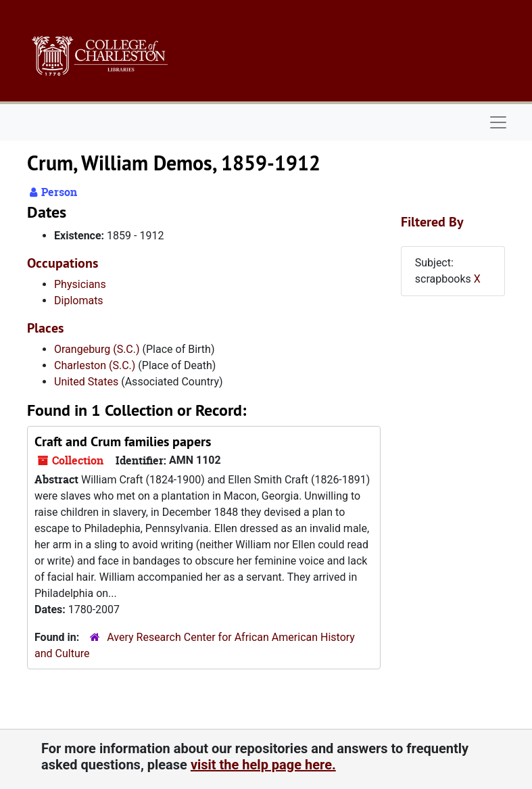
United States (86, 382)
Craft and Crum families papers (123, 441)
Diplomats (79, 301)
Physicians (80, 284)
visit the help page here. (263, 765)
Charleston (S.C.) (95, 365)
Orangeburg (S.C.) (97, 349)
